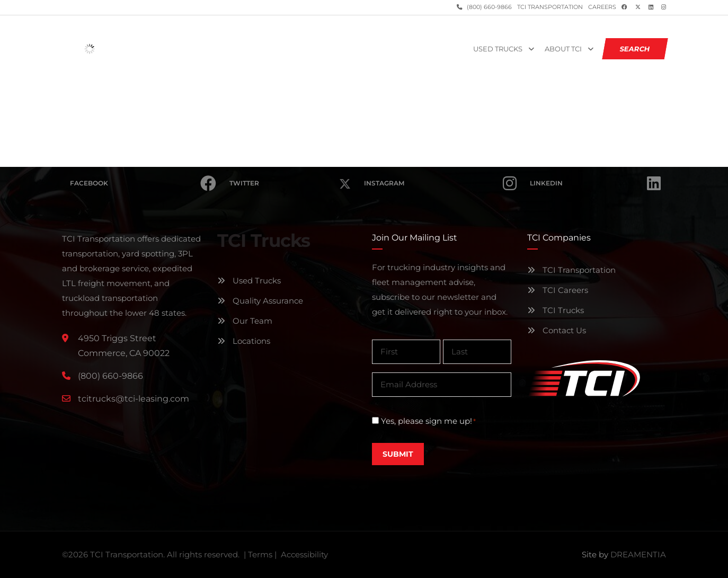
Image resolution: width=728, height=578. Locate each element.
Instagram (440, 183)
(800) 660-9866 (489, 7)
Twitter (290, 177)
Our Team (245, 321)
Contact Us (557, 330)
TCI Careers (558, 290)
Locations (244, 341)
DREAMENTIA (638, 554)
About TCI (563, 49)
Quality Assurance (260, 301)
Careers (602, 7)
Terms (260, 554)
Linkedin (595, 183)
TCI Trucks (556, 310)
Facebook (143, 183)
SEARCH (635, 49)
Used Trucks (498, 49)
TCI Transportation (550, 7)
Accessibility (304, 554)
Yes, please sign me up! (428, 421)
